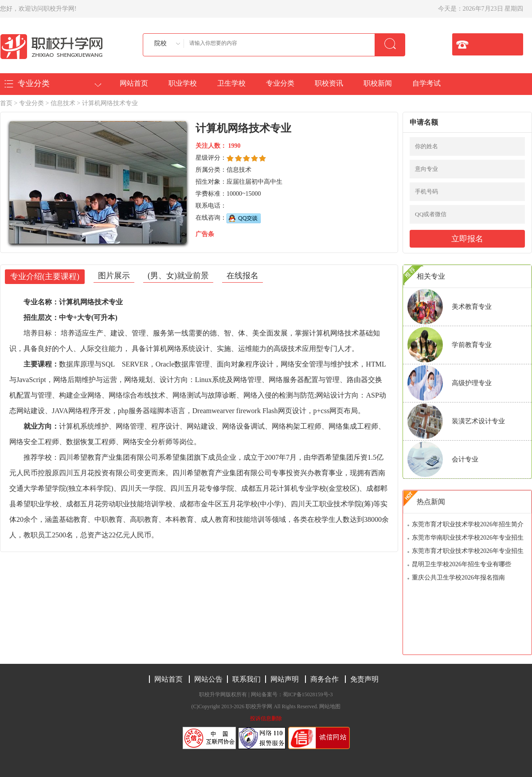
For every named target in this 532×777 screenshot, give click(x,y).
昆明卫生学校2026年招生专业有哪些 (462, 564)
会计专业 (465, 459)
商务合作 (325, 679)
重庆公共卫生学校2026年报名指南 (458, 578)
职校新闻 (378, 83)
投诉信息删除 (266, 718)
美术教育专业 (472, 307)
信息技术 (63, 103)
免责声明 (364, 679)
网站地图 (330, 706)
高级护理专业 (472, 383)
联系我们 (246, 679)
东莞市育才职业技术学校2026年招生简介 (468, 524)
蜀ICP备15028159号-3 (308, 694)
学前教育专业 (472, 345)
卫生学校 (231, 83)
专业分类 (280, 83)
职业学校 (183, 83)
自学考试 (426, 83)
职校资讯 (329, 83)
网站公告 (208, 679)
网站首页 (134, 83)
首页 (6, 103)
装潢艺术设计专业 (478, 421)
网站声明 (285, 679)
